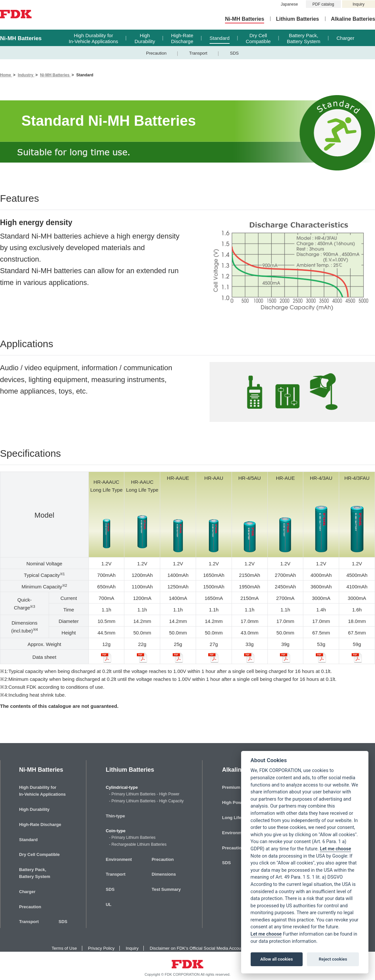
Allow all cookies (276, 959)
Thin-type (115, 816)
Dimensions (164, 874)
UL (108, 904)
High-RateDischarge (182, 38)
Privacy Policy (101, 948)
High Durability (34, 809)
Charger (345, 38)
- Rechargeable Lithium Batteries (138, 844)
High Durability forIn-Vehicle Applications (93, 38)
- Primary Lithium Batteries (132, 838)
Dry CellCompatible (258, 38)
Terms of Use (64, 948)
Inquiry (359, 4)
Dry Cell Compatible (39, 854)
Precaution (156, 53)
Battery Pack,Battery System (304, 38)
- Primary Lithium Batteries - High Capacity (146, 801)
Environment (119, 859)
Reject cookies (333, 959)
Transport (198, 53)
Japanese (289, 4)
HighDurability (145, 38)
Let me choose (335, 849)
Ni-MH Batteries (245, 19)
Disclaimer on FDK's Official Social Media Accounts (198, 948)
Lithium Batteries (298, 19)
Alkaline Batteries (353, 19)
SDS (234, 53)
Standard (220, 38)
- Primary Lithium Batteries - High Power (144, 794)
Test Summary (166, 889)
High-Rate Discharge (40, 825)
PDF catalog (323, 4)
